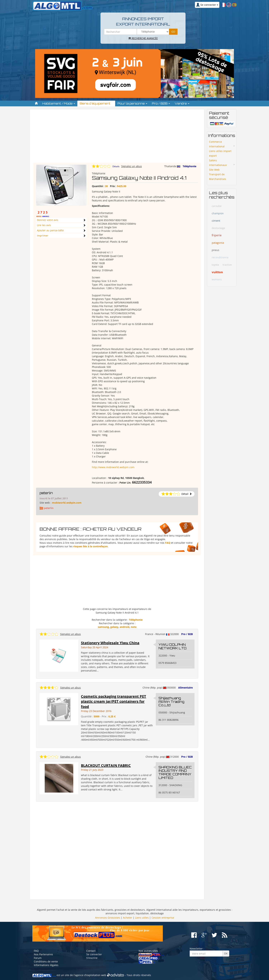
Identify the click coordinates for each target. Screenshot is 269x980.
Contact (91, 951)
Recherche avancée (143, 38)
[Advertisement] (117, 138)
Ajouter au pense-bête (50, 230)
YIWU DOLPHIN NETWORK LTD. (173, 646)
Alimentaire (185, 688)
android (124, 627)
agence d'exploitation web (91, 975)
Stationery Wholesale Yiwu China (110, 643)
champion (218, 213)
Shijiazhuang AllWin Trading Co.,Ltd (171, 702)
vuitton (217, 272)
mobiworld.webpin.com (67, 503)
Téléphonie (189, 166)
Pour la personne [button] (132, 103)
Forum (38, 958)
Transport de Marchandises (218, 177)
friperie (217, 235)
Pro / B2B (187, 634)
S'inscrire (92, 958)
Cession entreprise (163, 918)
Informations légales (46, 965)
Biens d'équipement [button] (96, 103)
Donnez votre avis (48, 220)
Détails (116, 166)
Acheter (128, 918)
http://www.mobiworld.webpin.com (113, 467)
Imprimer (43, 236)
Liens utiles (142, 918)
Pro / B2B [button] (161, 103)
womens (217, 279)
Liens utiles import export (220, 153)
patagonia (218, 243)
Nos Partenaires (43, 954)
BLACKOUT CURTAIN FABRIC (106, 765)
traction (227, 265)
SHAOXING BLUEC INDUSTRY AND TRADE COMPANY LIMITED (175, 772)
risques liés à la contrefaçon (90, 546)
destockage (218, 228)
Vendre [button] (182, 103)
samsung (103, 627)
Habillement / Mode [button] (59, 103)
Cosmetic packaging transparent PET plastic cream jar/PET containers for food (114, 701)
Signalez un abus (132, 166)
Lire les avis (44, 225)
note (134, 627)
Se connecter (94, 954)
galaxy (114, 627)
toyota (215, 265)
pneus (215, 250)
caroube (217, 206)
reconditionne (220, 257)
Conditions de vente (46, 961)
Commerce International (217, 144)
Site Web (214, 170)
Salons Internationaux (218, 163)
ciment (216, 221)
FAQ (168, 543)
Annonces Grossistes (108, 918)
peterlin (46, 493)
